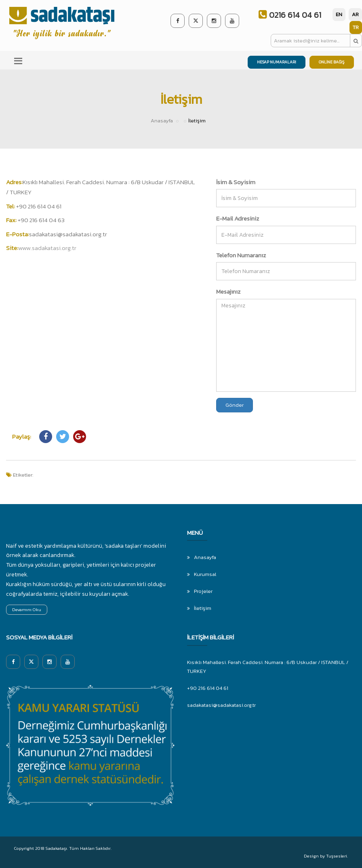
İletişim (203, 608)
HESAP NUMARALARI (277, 62)
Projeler (203, 591)
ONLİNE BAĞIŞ (332, 62)
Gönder (235, 405)
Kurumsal (205, 574)
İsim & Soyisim (236, 182)
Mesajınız (228, 291)
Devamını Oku (27, 609)
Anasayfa (162, 121)
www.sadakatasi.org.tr (47, 248)
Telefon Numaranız (241, 255)
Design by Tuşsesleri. (326, 856)
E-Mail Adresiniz (238, 218)
